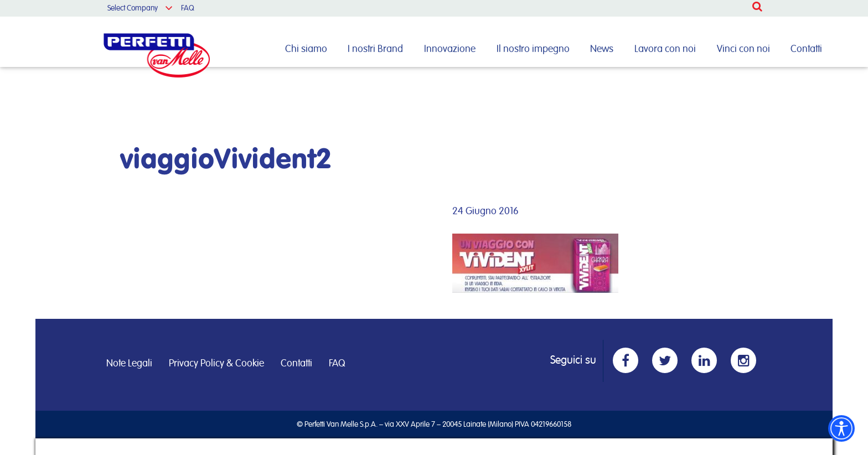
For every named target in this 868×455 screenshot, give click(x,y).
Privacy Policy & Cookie (216, 364)
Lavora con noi (665, 49)
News (602, 49)
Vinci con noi (743, 49)
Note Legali (129, 364)
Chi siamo (306, 49)
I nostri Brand (375, 49)
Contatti (806, 49)
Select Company (133, 8)
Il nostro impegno (533, 49)
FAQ (188, 8)
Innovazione (450, 49)
